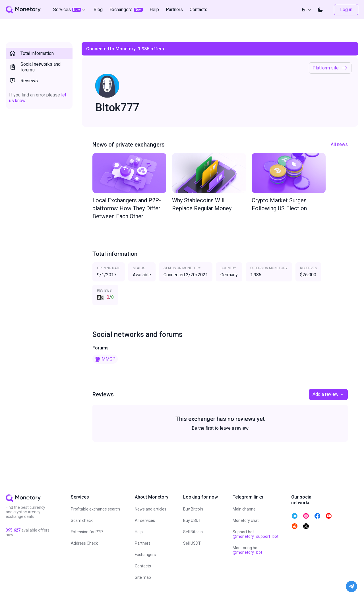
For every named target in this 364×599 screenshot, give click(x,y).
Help (139, 532)
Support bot (256, 534)
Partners (143, 543)
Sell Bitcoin (193, 532)
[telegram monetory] (295, 516)
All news (339, 144)
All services (145, 520)
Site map (143, 577)
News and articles (151, 509)
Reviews (23, 81)
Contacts (143, 566)
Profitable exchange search (95, 509)
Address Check (84, 543)
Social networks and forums (35, 67)
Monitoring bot (247, 550)
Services (70, 10)
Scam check (82, 520)
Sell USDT (192, 543)
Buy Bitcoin (193, 509)
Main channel (245, 509)
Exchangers (145, 555)
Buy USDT (192, 520)
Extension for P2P (87, 532)
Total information (31, 53)
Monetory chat (246, 520)
